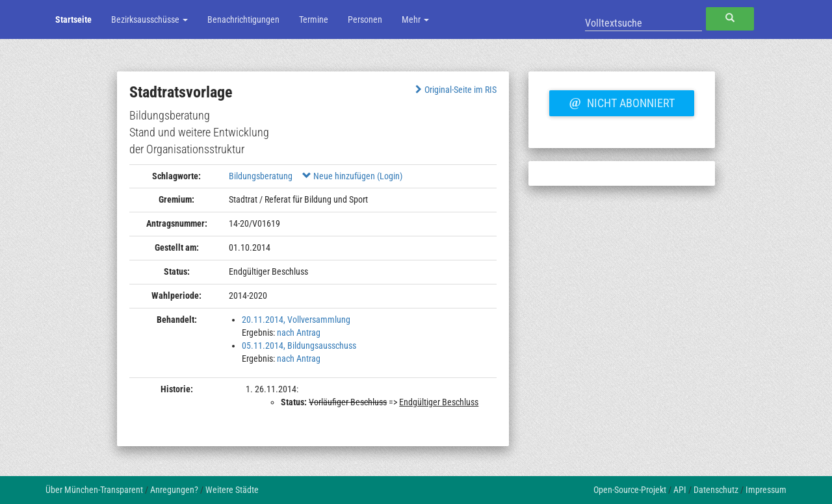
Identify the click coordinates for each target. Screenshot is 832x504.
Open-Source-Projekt (630, 490)
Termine (314, 19)
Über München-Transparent (94, 490)
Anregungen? (174, 490)
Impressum (766, 490)
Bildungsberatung (261, 176)
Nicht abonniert (621, 101)
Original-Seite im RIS (455, 90)
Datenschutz (716, 490)
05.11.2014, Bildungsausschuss (299, 346)
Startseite (73, 19)
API (680, 490)
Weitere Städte (232, 490)
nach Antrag (299, 333)
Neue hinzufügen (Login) (352, 176)
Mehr (415, 19)
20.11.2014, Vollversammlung (296, 320)
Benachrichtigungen (243, 19)
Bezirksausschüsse (149, 19)
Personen (365, 19)
